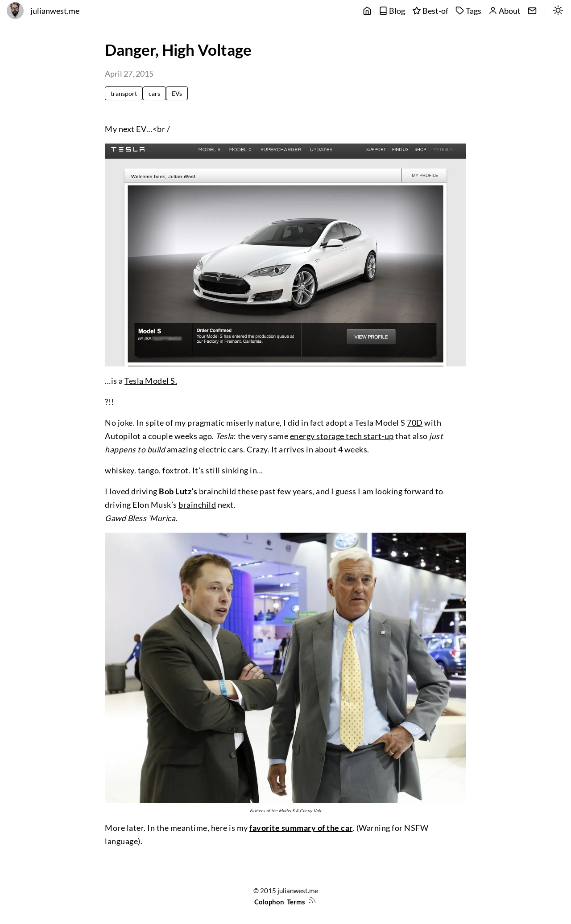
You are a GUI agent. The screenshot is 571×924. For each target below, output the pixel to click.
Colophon (269, 902)
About (505, 11)
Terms (296, 902)
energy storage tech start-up (342, 436)
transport (124, 93)
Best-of (430, 11)
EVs (177, 93)
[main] (367, 11)
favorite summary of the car (301, 828)
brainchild (218, 491)
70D (415, 423)
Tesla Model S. (151, 381)
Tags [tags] (468, 11)
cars (154, 93)
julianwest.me (55, 11)
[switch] (558, 11)
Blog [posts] (392, 11)
